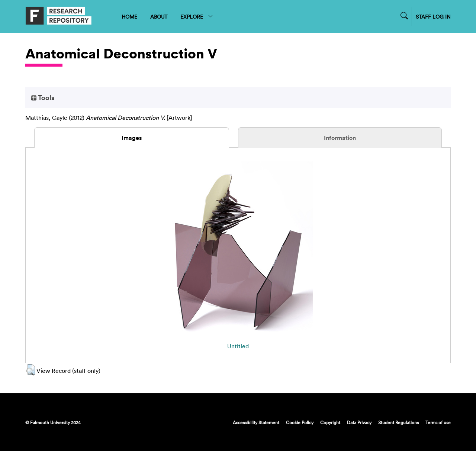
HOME (129, 17)
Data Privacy (359, 422)
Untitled (238, 346)
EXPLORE (197, 17)
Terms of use (438, 422)
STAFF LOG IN (433, 17)
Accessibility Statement (256, 422)
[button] (31, 370)
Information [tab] (340, 138)
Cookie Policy (300, 422)
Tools (43, 97)
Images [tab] (132, 138)
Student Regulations (398, 422)
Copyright (330, 422)
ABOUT (159, 17)
